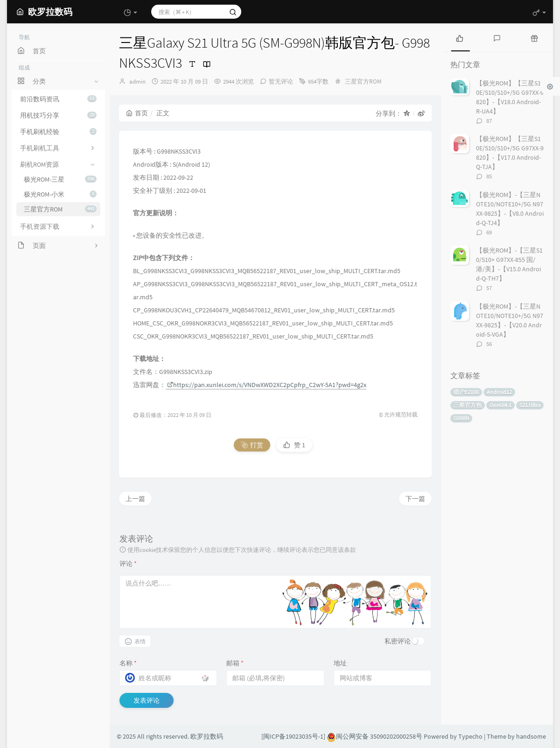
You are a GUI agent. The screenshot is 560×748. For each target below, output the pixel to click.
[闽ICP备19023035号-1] (293, 736)
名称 (128, 663)
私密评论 (398, 641)
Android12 (499, 392)
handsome (531, 736)
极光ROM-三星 (60, 179)
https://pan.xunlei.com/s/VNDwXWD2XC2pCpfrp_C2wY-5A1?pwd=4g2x (267, 385)
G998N (461, 418)
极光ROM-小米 (60, 194)
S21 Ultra (530, 405)
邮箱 (235, 663)
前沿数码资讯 (58, 99)
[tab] (460, 37)
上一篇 (135, 499)
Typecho (470, 736)
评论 (128, 564)
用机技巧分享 (58, 115)
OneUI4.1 (500, 405)
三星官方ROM (60, 209)
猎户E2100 (466, 392)
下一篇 (415, 499)
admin (137, 81)
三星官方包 (468, 405)
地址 (340, 663)
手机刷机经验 (58, 132)
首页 (137, 113)
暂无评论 (281, 81)
